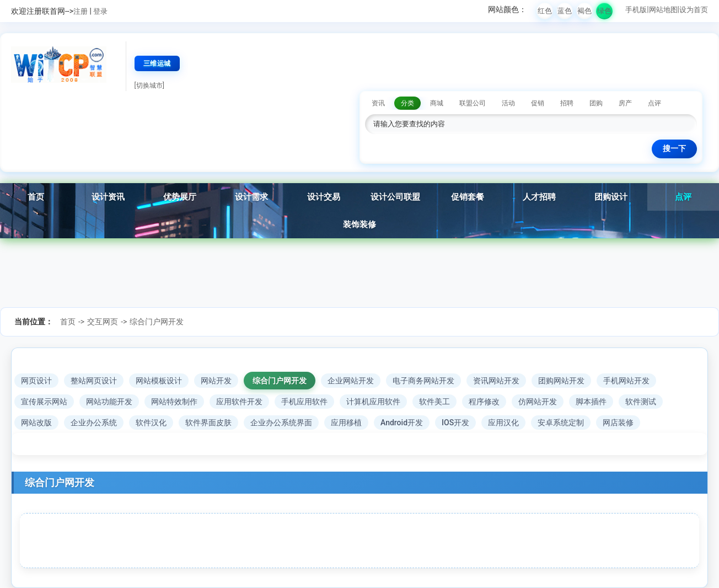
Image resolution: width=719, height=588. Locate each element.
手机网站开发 (626, 381)
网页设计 (36, 381)
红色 (545, 11)
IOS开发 (455, 423)
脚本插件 (591, 402)
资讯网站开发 (496, 381)
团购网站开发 (561, 381)
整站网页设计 (94, 381)
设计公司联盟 (395, 197)
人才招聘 (539, 197)
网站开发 (216, 381)
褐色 (584, 11)
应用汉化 (503, 423)
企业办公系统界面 (281, 423)
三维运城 (157, 63)
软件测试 (641, 402)
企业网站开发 (351, 381)
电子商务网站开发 (423, 381)
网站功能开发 (109, 402)
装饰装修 (359, 224)
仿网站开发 (538, 402)
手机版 (636, 10)
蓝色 (565, 11)
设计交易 (324, 197)
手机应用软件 (304, 402)
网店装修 (618, 423)
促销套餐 (468, 197)
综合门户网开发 (157, 322)
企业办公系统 (94, 423)
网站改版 (36, 423)
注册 (81, 11)
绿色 (604, 11)
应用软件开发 (239, 402)
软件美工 (434, 402)
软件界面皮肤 (208, 423)
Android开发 (402, 423)
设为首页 (694, 10)
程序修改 (484, 402)
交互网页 (103, 322)
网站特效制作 (174, 402)
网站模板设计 (159, 381)
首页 (36, 197)
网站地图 (663, 10)
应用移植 (346, 423)
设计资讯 (108, 197)
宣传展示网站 (44, 402)
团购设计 (611, 197)
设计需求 (251, 197)
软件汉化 (151, 423)
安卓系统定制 (561, 423)
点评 (683, 197)
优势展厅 (180, 197)
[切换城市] (149, 85)
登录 (100, 11)
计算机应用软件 (373, 402)
